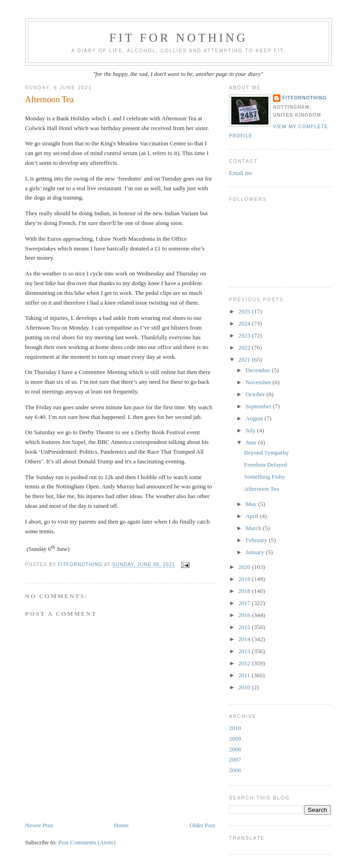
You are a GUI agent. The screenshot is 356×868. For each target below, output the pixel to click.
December (259, 370)
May (252, 504)
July (251, 430)
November (259, 382)
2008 (235, 749)
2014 (245, 639)
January (256, 552)
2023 (245, 335)
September (259, 406)
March (254, 528)
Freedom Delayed (265, 465)
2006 (235, 770)
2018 (245, 591)
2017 (245, 603)
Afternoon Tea (261, 489)
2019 (245, 579)
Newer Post (39, 825)
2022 (245, 347)
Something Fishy (264, 477)
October (256, 394)
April (253, 516)
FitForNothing (305, 98)
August (255, 418)
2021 (245, 359)
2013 (245, 651)
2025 (245, 311)
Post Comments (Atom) (87, 842)
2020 (245, 567)
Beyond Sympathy (266, 453)
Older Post (202, 825)
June (252, 442)
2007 (235, 759)
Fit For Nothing (179, 38)
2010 (245, 687)
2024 (245, 323)
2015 (245, 627)
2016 (245, 615)
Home (121, 825)
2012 (245, 663)
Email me (241, 173)
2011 (245, 675)
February (257, 540)
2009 (235, 739)
